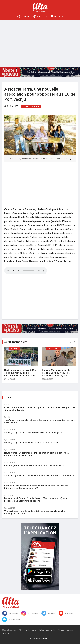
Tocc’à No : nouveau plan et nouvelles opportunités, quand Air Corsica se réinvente (39, 421)
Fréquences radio (47, 630)
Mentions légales (66, 630)
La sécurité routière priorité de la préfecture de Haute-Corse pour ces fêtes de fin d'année (40, 409)
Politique (15, 349)
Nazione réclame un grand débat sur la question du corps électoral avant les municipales (21, 373)
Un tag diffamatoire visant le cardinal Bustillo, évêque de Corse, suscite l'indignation (56, 373)
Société (36, 107)
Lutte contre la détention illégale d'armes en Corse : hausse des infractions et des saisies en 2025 (36, 487)
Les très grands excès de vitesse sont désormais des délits (34, 466)
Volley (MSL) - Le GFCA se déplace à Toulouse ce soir (31, 443)
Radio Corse (31, 630)
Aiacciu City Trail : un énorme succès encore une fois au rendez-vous (39, 476)
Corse (26, 107)
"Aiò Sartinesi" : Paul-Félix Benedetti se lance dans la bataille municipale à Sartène (35, 512)
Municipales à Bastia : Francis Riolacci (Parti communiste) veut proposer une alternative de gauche (36, 500)
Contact (7, 633)
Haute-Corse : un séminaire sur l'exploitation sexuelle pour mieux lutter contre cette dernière (37, 454)
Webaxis (47, 639)
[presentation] (71, 342)
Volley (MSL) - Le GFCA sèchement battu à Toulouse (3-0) (33, 433)
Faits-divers (54, 349)
